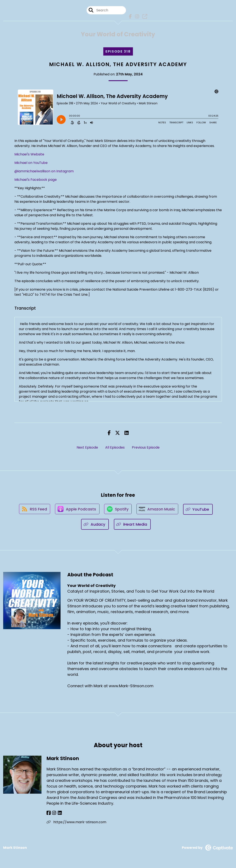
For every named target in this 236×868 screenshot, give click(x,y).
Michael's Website (29, 155)
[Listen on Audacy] (95, 525)
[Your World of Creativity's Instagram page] (136, 17)
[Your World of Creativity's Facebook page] (130, 17)
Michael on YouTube (31, 163)
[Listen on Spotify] (118, 510)
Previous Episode (146, 448)
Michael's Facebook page (36, 180)
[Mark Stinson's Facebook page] (49, 814)
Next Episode (87, 448)
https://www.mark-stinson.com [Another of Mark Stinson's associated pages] (76, 823)
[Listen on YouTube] (199, 510)
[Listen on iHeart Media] (132, 525)
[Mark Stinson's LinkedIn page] (58, 814)
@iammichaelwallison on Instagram (44, 172)
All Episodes (115, 448)
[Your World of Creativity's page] (144, 17)
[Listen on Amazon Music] (158, 510)
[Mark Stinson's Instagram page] (53, 814)
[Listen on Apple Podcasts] (77, 510)
